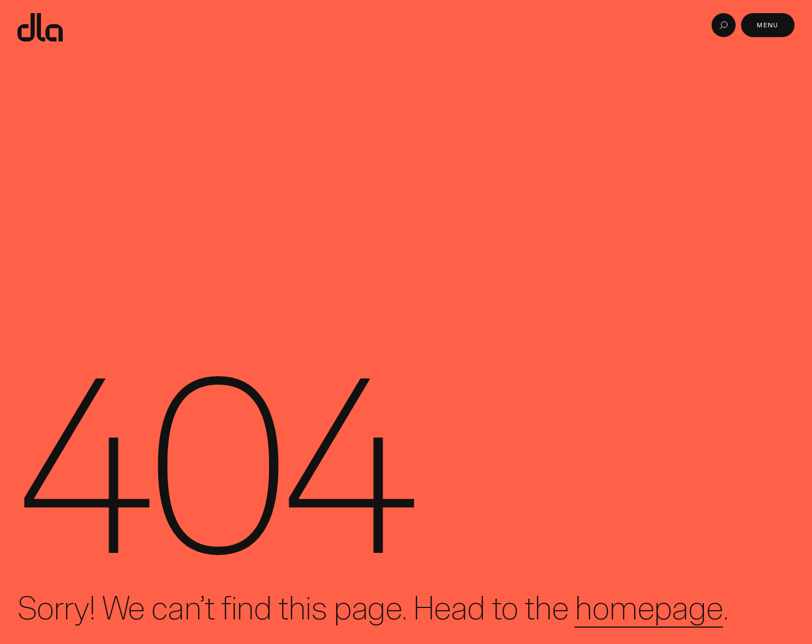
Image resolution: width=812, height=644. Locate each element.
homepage (649, 608)
